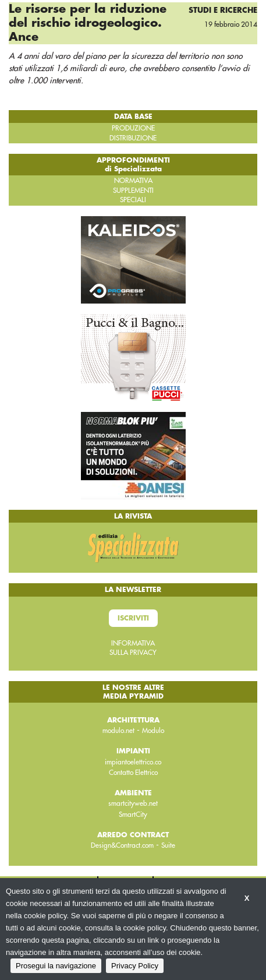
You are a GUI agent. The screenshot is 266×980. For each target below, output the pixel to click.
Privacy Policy (135, 966)
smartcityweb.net (133, 803)
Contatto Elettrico (133, 773)
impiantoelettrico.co (133, 762)
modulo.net (118, 731)
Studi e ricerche (223, 10)
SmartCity (133, 815)
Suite (168, 845)
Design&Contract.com (122, 845)
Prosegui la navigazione (56, 966)
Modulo (153, 731)
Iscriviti (133, 618)
